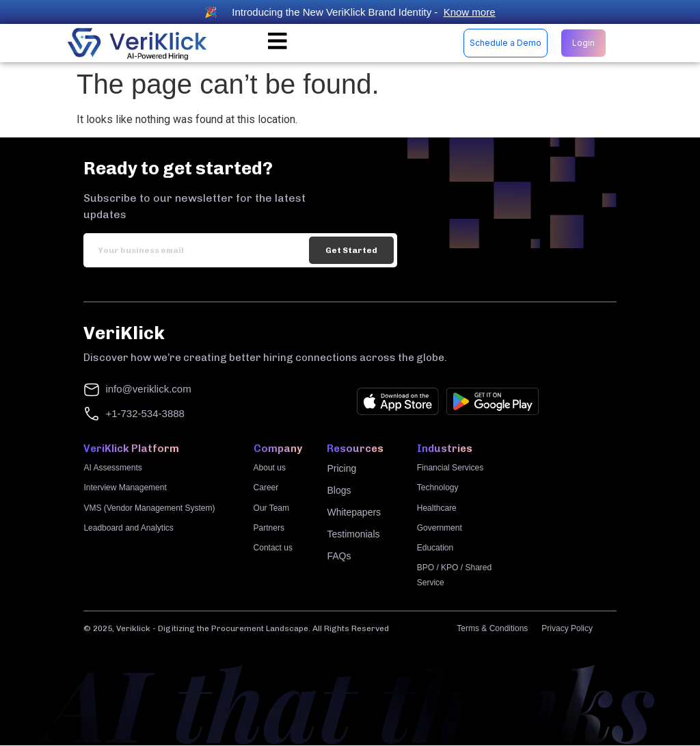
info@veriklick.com (148, 389)
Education (435, 548)
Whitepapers (354, 513)
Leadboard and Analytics (128, 529)
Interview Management (125, 488)
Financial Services (450, 468)
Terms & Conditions (492, 629)
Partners (269, 529)
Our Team (271, 509)
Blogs (339, 491)
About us (270, 468)
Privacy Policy (567, 629)
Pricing (341, 469)
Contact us (273, 548)
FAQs (339, 557)
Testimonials (353, 535)
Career (266, 488)
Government (440, 529)
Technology (438, 488)
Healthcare (437, 509)
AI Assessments (112, 468)
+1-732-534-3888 (145, 414)
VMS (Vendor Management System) (149, 509)
